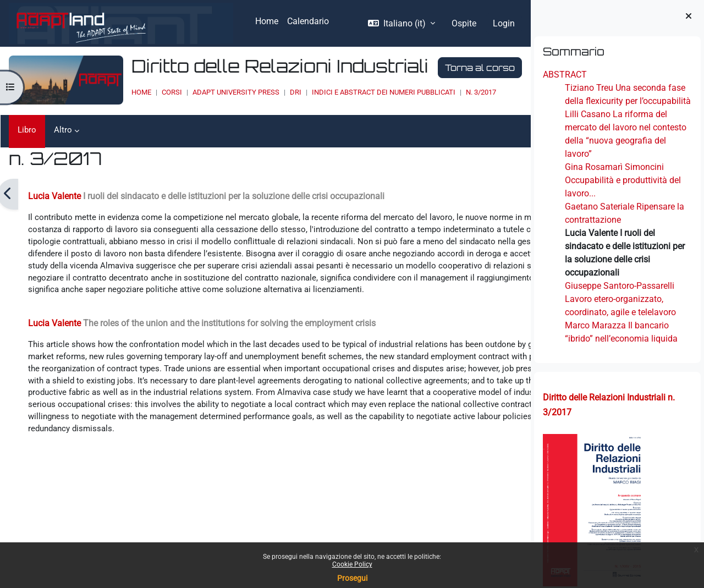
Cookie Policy (352, 564)
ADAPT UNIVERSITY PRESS (207, 92)
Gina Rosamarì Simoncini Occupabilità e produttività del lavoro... (623, 180)
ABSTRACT (565, 75)
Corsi (143, 92)
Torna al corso (451, 68)
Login (504, 23)
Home (112, 92)
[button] (402, 24)
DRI (266, 92)
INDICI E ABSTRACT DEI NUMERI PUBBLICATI (354, 92)
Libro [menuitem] (28, 130)
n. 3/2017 (452, 92)
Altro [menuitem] (64, 130)
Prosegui (352, 578)
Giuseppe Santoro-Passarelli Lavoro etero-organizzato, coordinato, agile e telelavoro (620, 299)
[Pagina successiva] (523, 194)
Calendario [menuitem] (308, 21)
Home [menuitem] (267, 21)
